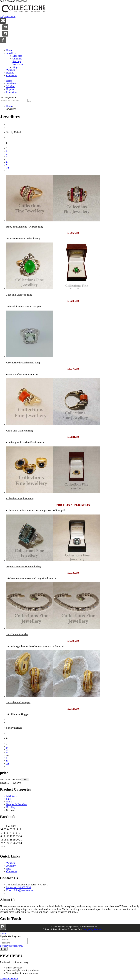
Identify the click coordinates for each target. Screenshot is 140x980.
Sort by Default (14, 132)
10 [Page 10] (7, 168)
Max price (16, 780)
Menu (3, 45)
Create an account (9, 979)
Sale (8, 799)
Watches (10, 70)
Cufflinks (17, 59)
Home (9, 50)
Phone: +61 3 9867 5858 (19, 887)
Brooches (17, 56)
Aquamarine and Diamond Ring (23, 567)
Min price (5, 780)
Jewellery (11, 53)
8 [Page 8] (7, 162)
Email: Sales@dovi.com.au (20, 890)
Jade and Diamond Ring (19, 295)
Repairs (10, 73)
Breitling (11, 807)
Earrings (17, 61)
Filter (25, 780)
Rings (15, 67)
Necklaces (18, 64)
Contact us (12, 75)
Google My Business (93, 929)
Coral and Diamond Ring (20, 431)
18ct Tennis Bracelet (17, 634)
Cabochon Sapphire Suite (20, 499)
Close (3, 934)
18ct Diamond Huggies (18, 702)
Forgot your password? (11, 946)
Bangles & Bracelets (17, 804)
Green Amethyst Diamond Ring (23, 363)
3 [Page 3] (7, 154)
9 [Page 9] (7, 165)
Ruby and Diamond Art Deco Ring (25, 227)
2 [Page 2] (7, 151)
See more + (12, 810)
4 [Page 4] (7, 157)
